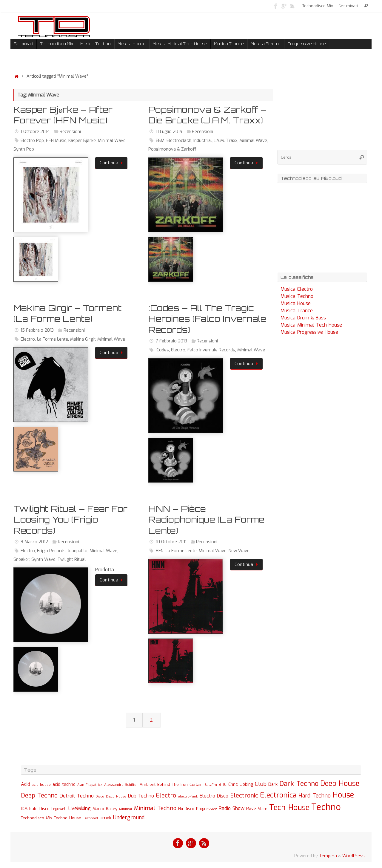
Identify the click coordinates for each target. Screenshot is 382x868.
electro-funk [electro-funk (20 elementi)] (188, 796)
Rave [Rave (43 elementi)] (251, 809)
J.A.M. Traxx (226, 141)
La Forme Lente (53, 339)
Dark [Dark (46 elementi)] (273, 784)
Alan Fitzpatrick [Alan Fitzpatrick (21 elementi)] (90, 785)
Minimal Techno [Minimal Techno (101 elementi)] (155, 808)
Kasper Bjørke (82, 141)
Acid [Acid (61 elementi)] (26, 784)
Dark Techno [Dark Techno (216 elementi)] (299, 784)
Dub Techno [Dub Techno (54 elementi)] (141, 796)
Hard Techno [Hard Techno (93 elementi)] (315, 796)
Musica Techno (297, 296)
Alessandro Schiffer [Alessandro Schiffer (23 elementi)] (121, 785)
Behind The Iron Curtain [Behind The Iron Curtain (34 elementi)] (180, 784)
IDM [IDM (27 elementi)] (24, 809)
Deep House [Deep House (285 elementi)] (340, 783)
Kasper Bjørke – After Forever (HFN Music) (63, 115)
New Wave (239, 551)
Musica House (296, 303)
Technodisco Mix (318, 6)
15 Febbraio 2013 (37, 330)
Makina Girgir (83, 339)
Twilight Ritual (72, 559)
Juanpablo (78, 551)
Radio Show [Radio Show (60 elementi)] (232, 808)
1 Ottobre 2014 (35, 132)
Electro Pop (32, 141)
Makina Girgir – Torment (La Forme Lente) (67, 313)
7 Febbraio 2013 (171, 341)
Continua (112, 163)
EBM (160, 141)
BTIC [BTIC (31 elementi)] (223, 784)
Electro (28, 339)
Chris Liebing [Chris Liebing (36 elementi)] (241, 784)
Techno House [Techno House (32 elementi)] (68, 818)
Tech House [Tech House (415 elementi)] (289, 807)
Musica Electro (297, 289)
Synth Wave (43, 559)
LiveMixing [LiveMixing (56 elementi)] (80, 808)
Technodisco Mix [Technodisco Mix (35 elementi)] (37, 818)
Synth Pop (24, 149)
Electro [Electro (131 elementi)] (166, 796)
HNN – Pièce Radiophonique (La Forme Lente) (206, 520)
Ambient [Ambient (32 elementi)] (148, 784)
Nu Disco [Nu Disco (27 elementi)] (186, 809)
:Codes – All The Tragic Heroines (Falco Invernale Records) (207, 319)
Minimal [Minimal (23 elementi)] (126, 809)
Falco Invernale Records (211, 350)
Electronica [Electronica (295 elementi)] (278, 795)
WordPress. (354, 856)
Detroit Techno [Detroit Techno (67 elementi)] (77, 796)
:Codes (162, 350)
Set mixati (349, 6)
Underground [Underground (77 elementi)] (129, 818)
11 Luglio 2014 (169, 132)
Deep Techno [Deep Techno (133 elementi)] (39, 796)
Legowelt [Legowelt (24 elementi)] (59, 809)
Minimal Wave (112, 141)
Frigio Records (51, 551)
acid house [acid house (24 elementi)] (41, 785)
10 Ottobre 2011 (171, 542)
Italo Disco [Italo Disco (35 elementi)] (39, 809)
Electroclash (179, 141)
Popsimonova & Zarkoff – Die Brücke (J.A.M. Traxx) (207, 115)
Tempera (328, 856)
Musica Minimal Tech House (311, 325)
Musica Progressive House (309, 332)
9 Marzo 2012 (34, 542)
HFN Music (56, 141)
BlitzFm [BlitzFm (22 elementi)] (211, 785)
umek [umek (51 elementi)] (105, 818)
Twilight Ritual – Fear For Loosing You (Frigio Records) (70, 520)
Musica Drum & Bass (303, 318)
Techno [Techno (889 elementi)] (326, 807)
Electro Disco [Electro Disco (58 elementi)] (214, 796)
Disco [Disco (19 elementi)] (100, 796)
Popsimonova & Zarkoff (172, 149)
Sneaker (21, 559)
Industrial (203, 141)
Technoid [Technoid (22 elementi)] (90, 818)
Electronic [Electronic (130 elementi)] (244, 796)
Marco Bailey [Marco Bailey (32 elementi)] (105, 809)
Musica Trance (297, 311)
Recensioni (70, 132)
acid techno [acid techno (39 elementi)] (64, 784)
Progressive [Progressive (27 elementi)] (207, 809)
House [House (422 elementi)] (343, 795)
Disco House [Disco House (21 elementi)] (116, 796)
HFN (160, 551)
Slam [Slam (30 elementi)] (263, 809)
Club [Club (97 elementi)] (261, 784)
